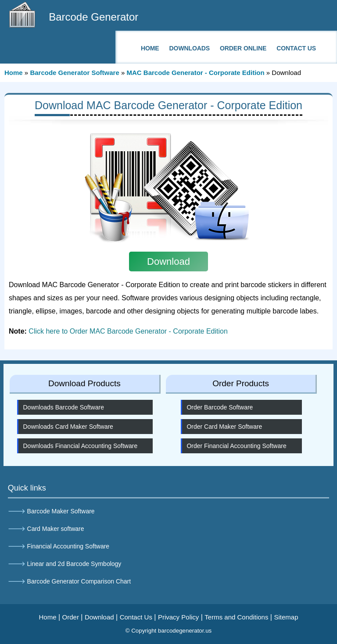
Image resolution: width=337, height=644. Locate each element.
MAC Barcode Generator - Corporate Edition (195, 73)
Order (71, 617)
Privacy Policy (178, 617)
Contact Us (296, 48)
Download (99, 617)
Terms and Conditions (236, 617)
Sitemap (286, 617)
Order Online (243, 48)
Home (150, 48)
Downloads (190, 48)
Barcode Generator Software (74, 73)
